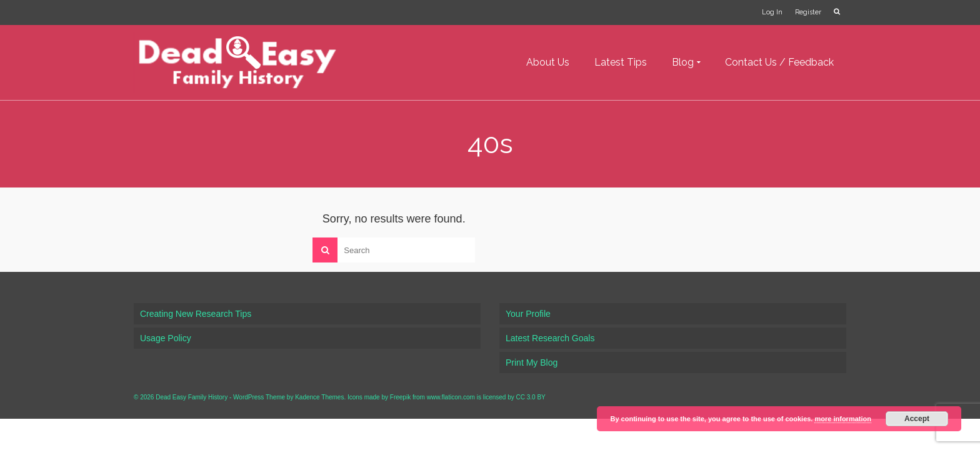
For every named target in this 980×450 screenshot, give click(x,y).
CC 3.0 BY (531, 397)
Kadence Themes (319, 397)
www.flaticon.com (451, 397)
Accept (917, 419)
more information (842, 419)
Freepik (400, 397)
